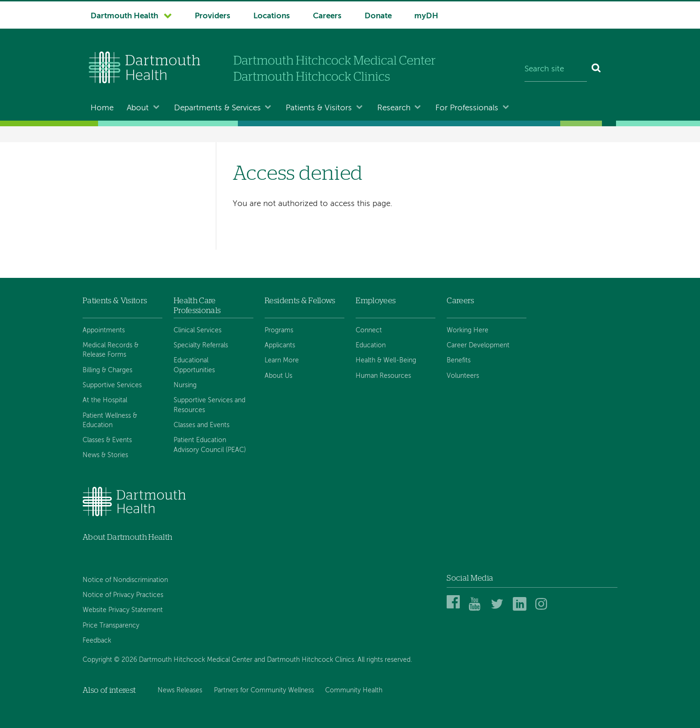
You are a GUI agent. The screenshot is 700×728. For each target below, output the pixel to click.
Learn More (282, 360)
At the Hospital (105, 400)
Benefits (459, 360)
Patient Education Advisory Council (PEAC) (210, 445)
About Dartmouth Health (127, 537)
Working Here (468, 330)
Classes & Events (107, 440)
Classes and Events (202, 425)
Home (102, 108)
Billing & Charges (107, 370)
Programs (279, 330)
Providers (213, 16)
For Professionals (467, 108)
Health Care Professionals (197, 305)
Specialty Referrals (201, 345)
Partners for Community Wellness (264, 690)
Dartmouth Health (124, 16)
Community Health (354, 690)
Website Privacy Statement (123, 610)
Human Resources (383, 376)
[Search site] (556, 69)
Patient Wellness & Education (110, 421)
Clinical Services (198, 330)
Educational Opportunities (194, 365)
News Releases (180, 690)
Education (371, 345)
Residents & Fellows (300, 301)
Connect (369, 330)
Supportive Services (112, 385)
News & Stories (105, 455)
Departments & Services (217, 108)
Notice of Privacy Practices (123, 595)
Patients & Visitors (319, 108)
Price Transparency (111, 626)
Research (394, 108)
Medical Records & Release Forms (110, 350)
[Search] (597, 69)
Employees (376, 301)
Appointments (104, 330)
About (138, 108)
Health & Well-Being (386, 360)
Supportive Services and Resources (209, 405)
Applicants (280, 345)
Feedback (97, 641)
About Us (278, 376)
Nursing (185, 385)
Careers (327, 16)
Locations (272, 16)
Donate (378, 16)
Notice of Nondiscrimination (125, 580)
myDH (426, 16)
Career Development (478, 345)
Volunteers (463, 376)
